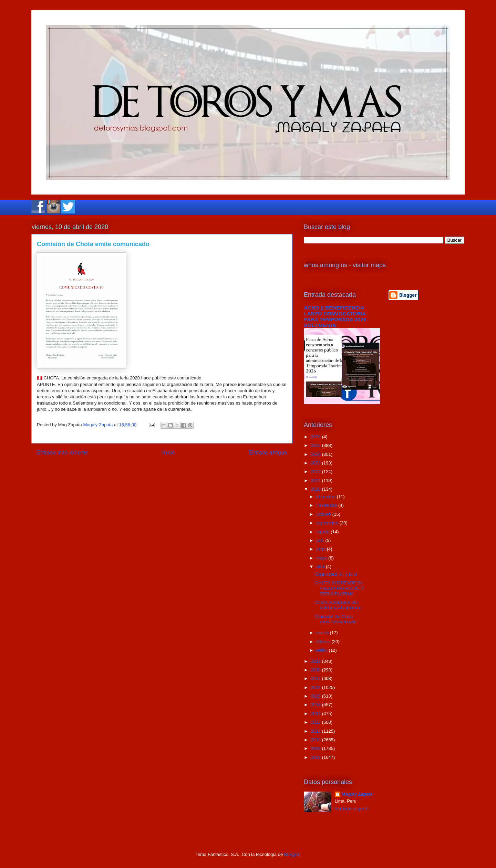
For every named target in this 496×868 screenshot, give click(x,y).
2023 (316, 463)
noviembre (327, 505)
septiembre (328, 523)
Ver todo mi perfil (352, 809)
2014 (316, 705)
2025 (316, 445)
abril (321, 567)
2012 (316, 722)
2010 (316, 740)
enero (323, 650)
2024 (316, 454)
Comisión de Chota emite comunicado (336, 619)
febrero (324, 642)
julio (321, 540)
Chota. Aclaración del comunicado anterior (338, 605)
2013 (316, 714)
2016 (316, 687)
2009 (316, 748)
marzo (323, 633)
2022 (316, 472)
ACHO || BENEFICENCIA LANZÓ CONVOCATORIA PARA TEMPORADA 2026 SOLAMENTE (335, 316)
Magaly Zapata (357, 794)
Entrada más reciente (62, 453)
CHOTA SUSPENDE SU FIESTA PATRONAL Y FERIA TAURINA (339, 588)
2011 (316, 731)
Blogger (292, 854)
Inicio (168, 453)
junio (322, 549)
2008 (316, 757)
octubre (324, 514)
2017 (316, 678)
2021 (316, 480)
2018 (316, 670)
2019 (316, 661)
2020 (316, 489)
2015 (316, 696)
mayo (322, 558)
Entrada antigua (268, 453)
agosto (324, 532)
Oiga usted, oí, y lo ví (336, 574)
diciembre (327, 497)
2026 (316, 437)
